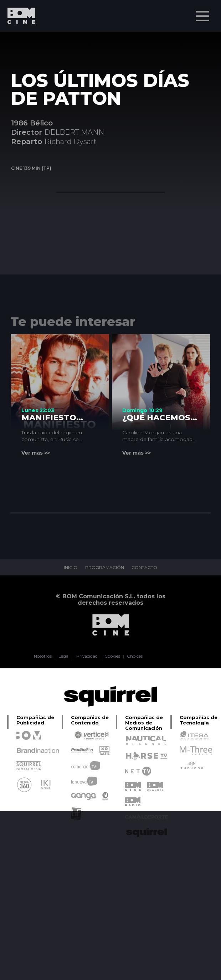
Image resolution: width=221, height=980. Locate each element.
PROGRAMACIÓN (105, 568)
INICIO (71, 568)
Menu (203, 13)
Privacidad (87, 656)
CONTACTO (145, 568)
